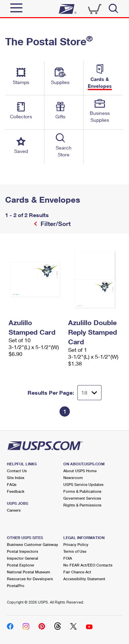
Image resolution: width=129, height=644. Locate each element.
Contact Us (17, 471)
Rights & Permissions (82, 505)
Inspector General (23, 558)
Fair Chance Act (77, 572)
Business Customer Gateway (33, 544)
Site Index (16, 478)
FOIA (68, 558)
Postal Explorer (21, 565)
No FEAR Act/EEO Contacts (88, 565)
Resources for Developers (30, 579)
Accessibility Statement (84, 579)
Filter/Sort (55, 224)
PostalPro (16, 586)
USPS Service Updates (83, 484)
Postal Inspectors (23, 551)
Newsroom (73, 478)
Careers (14, 510)
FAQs (12, 484)
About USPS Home (80, 471)
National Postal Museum (29, 572)
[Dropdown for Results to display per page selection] (89, 393)
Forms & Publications (82, 491)
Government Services (82, 498)
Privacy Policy (76, 544)
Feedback (16, 491)
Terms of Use (75, 551)
